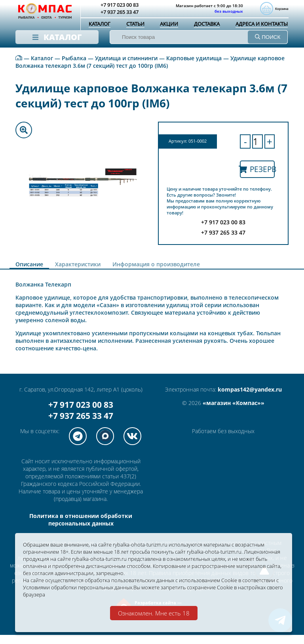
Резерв (257, 178)
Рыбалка (74, 67)
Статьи (135, 25)
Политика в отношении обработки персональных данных (81, 529)
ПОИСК (268, 38)
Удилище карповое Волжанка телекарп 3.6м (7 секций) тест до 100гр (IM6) (150, 71)
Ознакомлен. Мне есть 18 (154, 613)
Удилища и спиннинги (126, 67)
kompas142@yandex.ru (250, 398)
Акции (169, 25)
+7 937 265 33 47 (81, 425)
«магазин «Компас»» (234, 412)
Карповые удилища (194, 67)
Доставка (207, 25)
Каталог (100, 25)
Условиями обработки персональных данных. (123, 587)
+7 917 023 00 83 (81, 414)
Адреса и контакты (262, 25)
